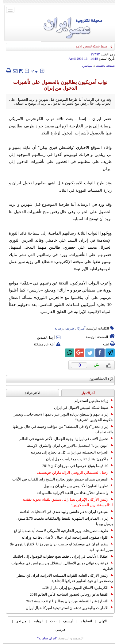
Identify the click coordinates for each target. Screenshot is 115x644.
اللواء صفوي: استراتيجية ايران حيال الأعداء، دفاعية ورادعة (64, 537)
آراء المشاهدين (98, 379)
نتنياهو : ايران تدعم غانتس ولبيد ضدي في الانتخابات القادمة (64, 512)
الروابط (35, 621)
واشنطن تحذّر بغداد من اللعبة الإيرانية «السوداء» (72, 493)
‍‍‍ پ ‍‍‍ (32, 71)
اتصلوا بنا (83, 621)
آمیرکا (79, 328)
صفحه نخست (102, 66)
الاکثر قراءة (30, 393)
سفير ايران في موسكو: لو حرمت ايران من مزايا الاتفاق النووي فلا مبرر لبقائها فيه (59, 547)
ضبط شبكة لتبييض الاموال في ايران (81, 408)
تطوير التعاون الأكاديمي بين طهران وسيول (75, 486)
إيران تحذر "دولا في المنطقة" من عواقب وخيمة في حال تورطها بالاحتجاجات (60, 429)
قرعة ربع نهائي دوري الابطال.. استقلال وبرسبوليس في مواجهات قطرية (59, 566)
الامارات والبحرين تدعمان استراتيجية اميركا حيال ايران (67, 608)
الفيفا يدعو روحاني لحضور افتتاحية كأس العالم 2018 (69, 594)
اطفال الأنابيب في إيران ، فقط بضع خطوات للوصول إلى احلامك (60, 556)
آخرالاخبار (85, 393)
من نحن (18, 621)
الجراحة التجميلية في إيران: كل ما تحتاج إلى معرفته (69, 452)
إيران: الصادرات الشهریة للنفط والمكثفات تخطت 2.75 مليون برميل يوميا (62, 521)
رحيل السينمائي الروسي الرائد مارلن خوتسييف (72, 473)
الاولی (100, 621)
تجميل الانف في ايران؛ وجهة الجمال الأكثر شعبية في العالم (63, 439)
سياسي (84, 66)
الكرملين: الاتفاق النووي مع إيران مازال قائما (74, 588)
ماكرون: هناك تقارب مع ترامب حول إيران (77, 459)
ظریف (67, 328)
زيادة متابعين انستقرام (91, 401)
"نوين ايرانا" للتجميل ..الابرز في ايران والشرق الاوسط (67, 446)
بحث (50, 621)
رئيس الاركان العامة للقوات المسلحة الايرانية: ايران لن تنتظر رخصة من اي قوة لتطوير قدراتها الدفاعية (62, 578)
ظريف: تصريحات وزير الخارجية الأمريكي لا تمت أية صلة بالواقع (61, 531)
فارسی (57, 630)
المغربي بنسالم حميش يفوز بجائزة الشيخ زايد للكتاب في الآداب (60, 479)
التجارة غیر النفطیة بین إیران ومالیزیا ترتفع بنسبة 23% (67, 601)
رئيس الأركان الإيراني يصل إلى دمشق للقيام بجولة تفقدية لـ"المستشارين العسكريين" (65, 502)
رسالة (56, 328)
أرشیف (65, 621)
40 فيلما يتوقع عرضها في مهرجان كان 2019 (75, 466)
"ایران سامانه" (44, 638)
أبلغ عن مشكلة (44, 344)
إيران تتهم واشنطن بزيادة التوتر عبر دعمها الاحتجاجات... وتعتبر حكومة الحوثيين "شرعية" (61, 417)
